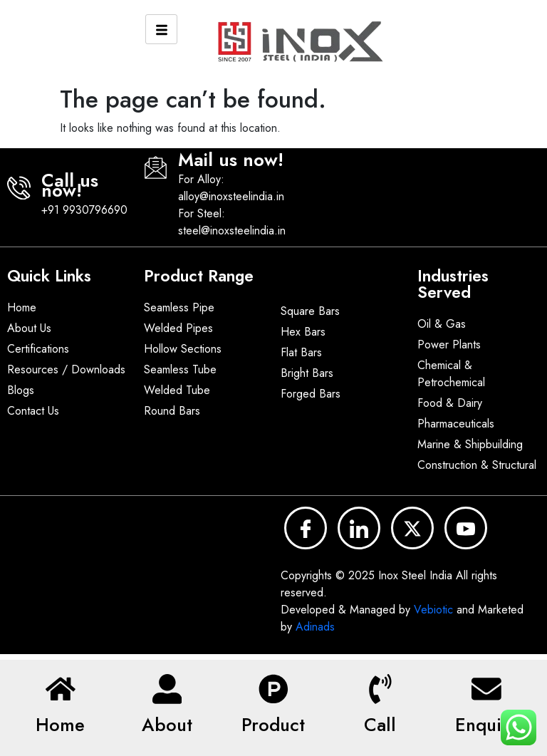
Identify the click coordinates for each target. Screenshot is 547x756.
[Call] (380, 686)
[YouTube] (466, 528)
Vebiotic (433, 610)
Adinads (315, 627)
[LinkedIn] (359, 528)
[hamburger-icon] (161, 29)
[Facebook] (306, 528)
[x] (412, 528)
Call (380, 725)
